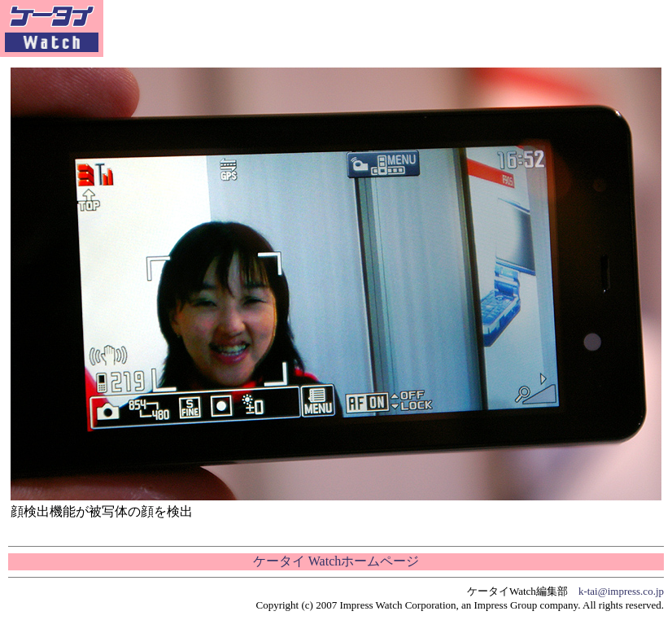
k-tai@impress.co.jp (621, 591)
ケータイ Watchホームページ (336, 561)
